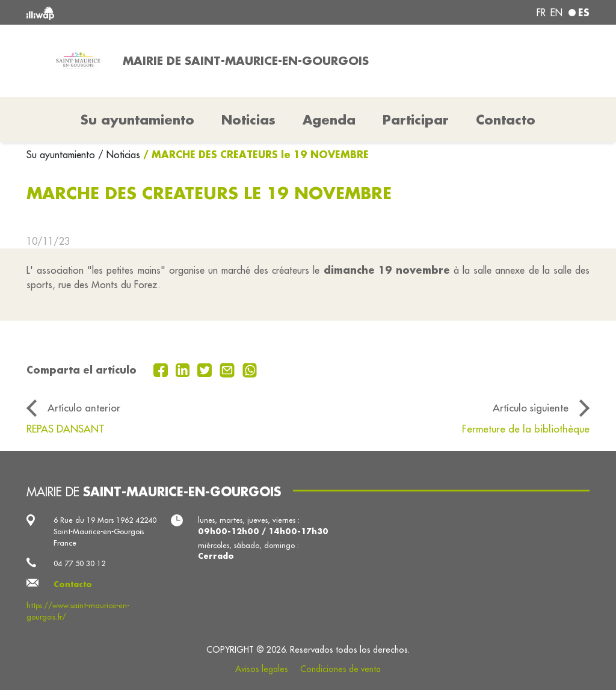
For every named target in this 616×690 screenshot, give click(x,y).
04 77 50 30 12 (79, 563)
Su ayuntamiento (62, 155)
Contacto (506, 120)
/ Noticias (119, 155)
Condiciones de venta (340, 669)
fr (541, 13)
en (556, 13)
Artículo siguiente (531, 408)
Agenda (329, 120)
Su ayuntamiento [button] (137, 120)
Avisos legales (262, 669)
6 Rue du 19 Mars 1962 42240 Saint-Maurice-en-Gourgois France (105, 531)
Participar (416, 120)
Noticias (248, 120)
